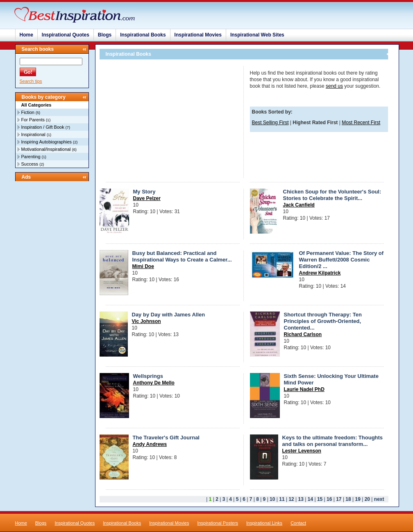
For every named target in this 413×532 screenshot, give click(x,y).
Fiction (28, 112)
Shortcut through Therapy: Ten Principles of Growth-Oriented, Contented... (323, 321)
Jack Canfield (299, 205)
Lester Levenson (302, 451)
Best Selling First (270, 123)
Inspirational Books (143, 35)
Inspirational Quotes (66, 35)
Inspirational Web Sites (257, 35)
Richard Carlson (303, 334)
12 (291, 499)
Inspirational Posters (218, 523)
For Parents (33, 120)
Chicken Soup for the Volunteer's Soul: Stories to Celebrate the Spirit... (332, 195)
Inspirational (33, 134)
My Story (144, 192)
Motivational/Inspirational (46, 149)
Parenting (31, 157)
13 (301, 499)
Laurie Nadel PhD (304, 389)
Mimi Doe (143, 266)
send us (334, 86)
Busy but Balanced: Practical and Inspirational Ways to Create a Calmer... (182, 256)
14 (310, 499)
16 (329, 499)
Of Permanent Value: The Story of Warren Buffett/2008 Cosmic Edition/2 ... (342, 260)
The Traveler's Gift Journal (166, 438)
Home (26, 35)
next (379, 499)
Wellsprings (148, 376)
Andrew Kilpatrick (320, 273)
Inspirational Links (264, 523)
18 (348, 499)
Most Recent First (361, 123)
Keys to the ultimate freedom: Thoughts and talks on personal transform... (333, 441)
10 (272, 499)
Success (30, 164)
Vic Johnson (146, 321)
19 (358, 499)
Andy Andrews (150, 444)
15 (320, 499)
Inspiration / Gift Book (43, 127)
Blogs (105, 35)
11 (282, 499)
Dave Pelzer (147, 198)
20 (367, 499)
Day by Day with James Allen (169, 315)
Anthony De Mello (154, 383)
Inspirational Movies (198, 35)
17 (339, 499)
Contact (298, 523)
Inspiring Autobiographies (47, 142)
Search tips (31, 81)
